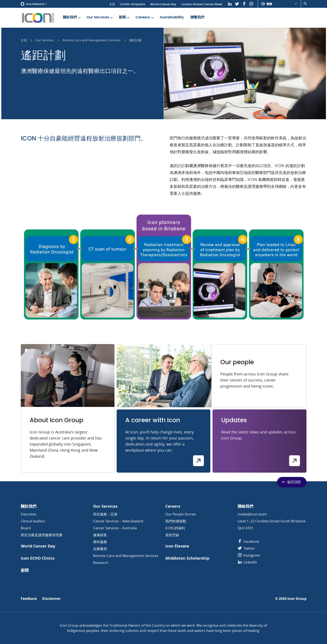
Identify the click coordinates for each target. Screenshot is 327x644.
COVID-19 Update (133, 4)
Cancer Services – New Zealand (118, 521)
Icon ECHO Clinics (38, 558)
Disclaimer (51, 599)
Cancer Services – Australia (115, 528)
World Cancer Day (163, 4)
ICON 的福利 (175, 528)
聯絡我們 (245, 506)
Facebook (248, 541)
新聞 (125, 17)
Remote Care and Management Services (92, 40)
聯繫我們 (197, 17)
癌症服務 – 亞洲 (105, 514)
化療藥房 (100, 549)
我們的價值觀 (176, 521)
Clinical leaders (33, 521)
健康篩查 (100, 535)
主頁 (112, 4)
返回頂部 (291, 482)
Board (26, 528)
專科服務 (100, 542)
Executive (28, 514)
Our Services (100, 17)
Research (101, 563)
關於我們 (72, 17)
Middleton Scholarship (187, 558)
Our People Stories (181, 514)
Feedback (29, 599)
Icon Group (297, 599)
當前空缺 (172, 535)
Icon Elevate (177, 546)
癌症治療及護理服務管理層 (42, 535)
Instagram (249, 555)
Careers (145, 17)
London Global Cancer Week (202, 4)
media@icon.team (252, 514)
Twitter (246, 548)
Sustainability (172, 17)
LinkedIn (247, 562)
